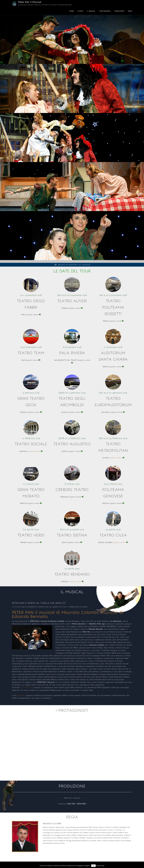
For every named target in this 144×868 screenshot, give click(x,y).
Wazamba (21, 695)
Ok (93, 866)
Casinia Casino (27, 688)
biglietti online (35, 451)
